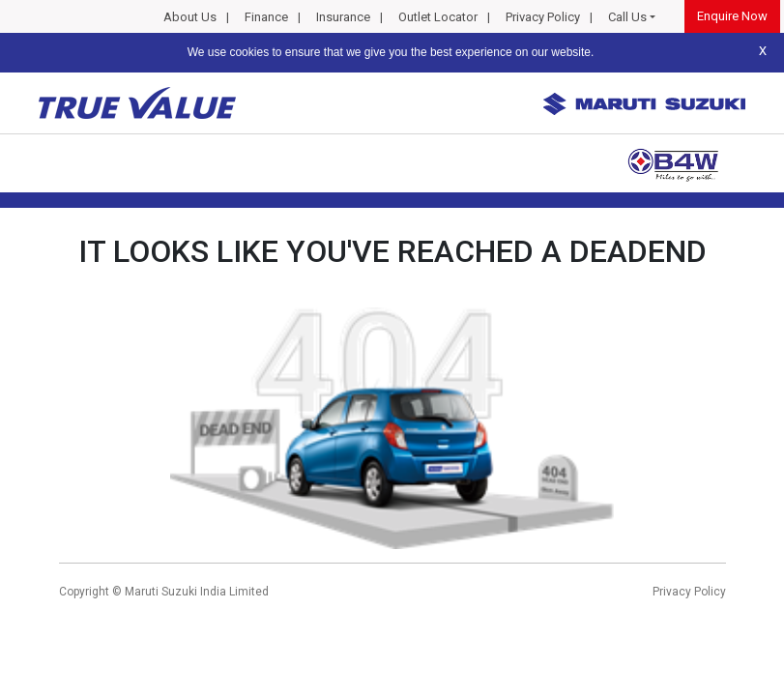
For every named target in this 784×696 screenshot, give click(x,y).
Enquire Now (732, 16)
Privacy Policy (543, 17)
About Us (190, 17)
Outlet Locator (438, 17)
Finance (266, 17)
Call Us (627, 17)
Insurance (343, 17)
